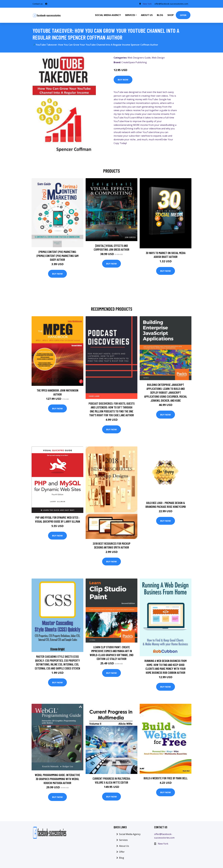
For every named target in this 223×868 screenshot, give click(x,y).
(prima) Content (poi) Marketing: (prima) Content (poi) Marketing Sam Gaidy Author (58, 256)
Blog (160, 15)
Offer (183, 15)
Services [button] (130, 15)
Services (123, 840)
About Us (147, 15)
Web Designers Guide (139, 58)
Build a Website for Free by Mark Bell (166, 778)
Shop (171, 15)
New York (147, 4)
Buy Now (123, 80)
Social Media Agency (108, 15)
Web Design (158, 58)
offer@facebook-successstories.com (171, 4)
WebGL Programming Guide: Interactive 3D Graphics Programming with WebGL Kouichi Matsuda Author (57, 779)
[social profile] (46, 4)
